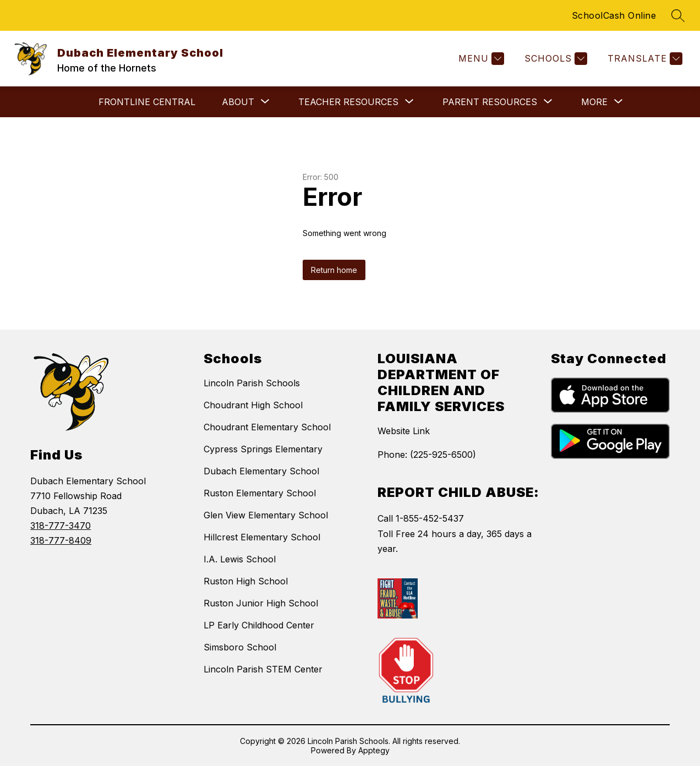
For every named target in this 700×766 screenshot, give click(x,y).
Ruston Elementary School (260, 493)
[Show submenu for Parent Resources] (490, 102)
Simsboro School (240, 647)
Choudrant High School (253, 405)
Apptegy (374, 750)
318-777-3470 (61, 526)
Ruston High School (246, 581)
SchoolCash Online (614, 15)
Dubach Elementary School (261, 471)
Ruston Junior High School (261, 603)
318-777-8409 (61, 540)
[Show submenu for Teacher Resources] (348, 102)
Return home (334, 270)
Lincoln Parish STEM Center (263, 669)
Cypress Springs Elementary (263, 449)
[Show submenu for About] (238, 102)
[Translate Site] (644, 59)
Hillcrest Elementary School (262, 537)
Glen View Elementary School (266, 515)
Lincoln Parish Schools (252, 383)
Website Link (404, 431)
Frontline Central (147, 102)
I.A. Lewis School (240, 559)
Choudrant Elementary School (267, 427)
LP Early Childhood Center (259, 625)
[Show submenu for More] (594, 102)
